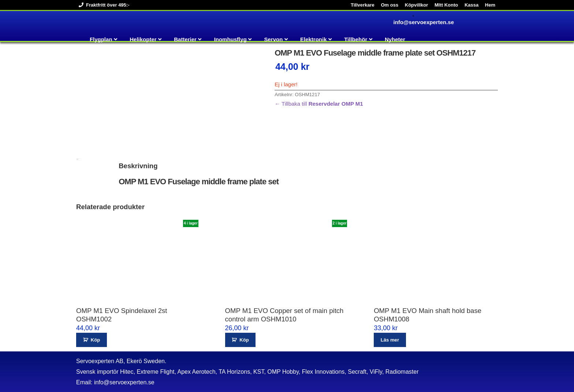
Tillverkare (363, 5)
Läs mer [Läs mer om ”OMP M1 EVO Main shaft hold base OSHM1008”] (390, 340)
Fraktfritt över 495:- (103, 5)
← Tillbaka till (319, 104)
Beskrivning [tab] (77, 159)
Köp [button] (95, 340)
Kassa (471, 5)
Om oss (389, 5)
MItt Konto (446, 5)
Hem (490, 5)
